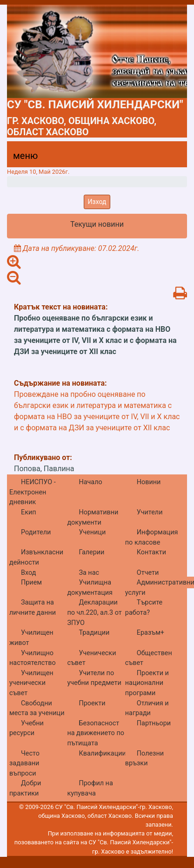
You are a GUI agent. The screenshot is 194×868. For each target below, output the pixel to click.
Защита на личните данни (33, 608)
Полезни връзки (144, 759)
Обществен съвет (149, 658)
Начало (90, 482)
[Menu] (20, 158)
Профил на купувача (90, 788)
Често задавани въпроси (24, 763)
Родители (36, 532)
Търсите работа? (144, 608)
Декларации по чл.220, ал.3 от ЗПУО (94, 612)
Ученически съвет (91, 658)
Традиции (94, 633)
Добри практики (25, 788)
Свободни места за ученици (37, 708)
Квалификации (102, 753)
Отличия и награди (147, 708)
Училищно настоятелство (33, 658)
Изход (97, 202)
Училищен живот (31, 638)
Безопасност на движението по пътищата (96, 733)
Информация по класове (152, 537)
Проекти (92, 703)
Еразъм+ (151, 633)
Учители (150, 512)
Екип (29, 512)
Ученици (92, 532)
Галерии (91, 552)
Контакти (151, 552)
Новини (149, 482)
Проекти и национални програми (147, 683)
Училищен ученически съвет (31, 683)
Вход (28, 573)
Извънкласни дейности (36, 557)
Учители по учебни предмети (94, 678)
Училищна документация (90, 588)
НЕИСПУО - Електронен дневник (33, 492)
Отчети (148, 573)
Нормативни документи (93, 517)
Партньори (154, 723)
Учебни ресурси (27, 728)
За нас (89, 573)
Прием (31, 582)
